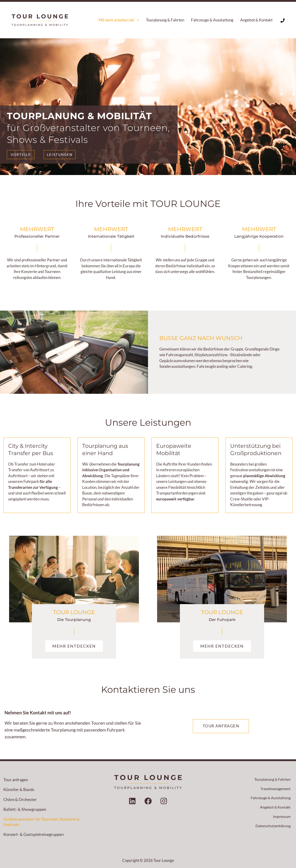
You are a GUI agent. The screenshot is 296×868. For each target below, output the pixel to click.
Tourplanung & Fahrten (271, 779)
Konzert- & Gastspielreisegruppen (34, 834)
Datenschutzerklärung (272, 827)
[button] (137, 20)
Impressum (281, 818)
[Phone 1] (283, 21)
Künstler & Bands (19, 789)
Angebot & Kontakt (274, 808)
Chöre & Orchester (20, 799)
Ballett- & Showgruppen (25, 809)
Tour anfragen (16, 780)
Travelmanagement (274, 789)
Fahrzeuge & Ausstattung (269, 799)
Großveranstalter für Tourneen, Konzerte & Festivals (42, 822)
